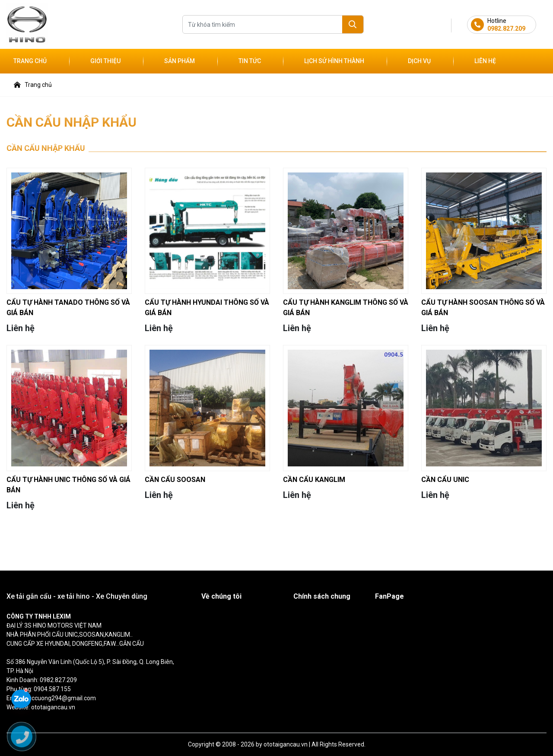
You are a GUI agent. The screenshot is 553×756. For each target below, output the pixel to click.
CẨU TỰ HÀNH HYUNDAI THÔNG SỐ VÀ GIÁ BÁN (207, 308)
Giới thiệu (105, 61)
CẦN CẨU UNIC (445, 480)
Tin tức (250, 61)
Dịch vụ (419, 61)
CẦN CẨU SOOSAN (175, 480)
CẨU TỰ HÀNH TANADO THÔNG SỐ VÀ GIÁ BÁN (68, 308)
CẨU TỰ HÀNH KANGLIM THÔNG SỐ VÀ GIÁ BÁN (346, 308)
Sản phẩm (180, 61)
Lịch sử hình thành (334, 61)
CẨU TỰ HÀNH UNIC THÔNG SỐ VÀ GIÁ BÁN (68, 485)
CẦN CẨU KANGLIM (314, 480)
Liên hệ (485, 61)
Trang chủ (30, 61)
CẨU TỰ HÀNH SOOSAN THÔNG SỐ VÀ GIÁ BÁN (483, 308)
